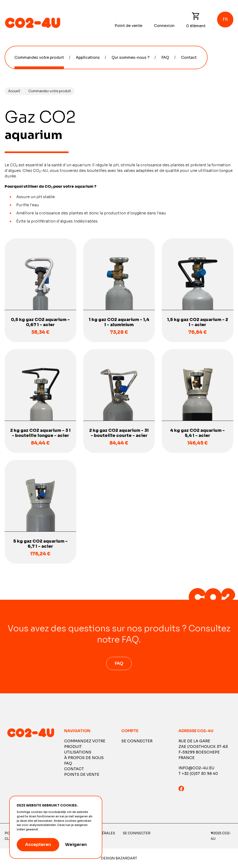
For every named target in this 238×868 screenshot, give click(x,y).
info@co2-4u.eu (196, 768)
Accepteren (38, 845)
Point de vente (128, 26)
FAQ (165, 57)
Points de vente (82, 775)
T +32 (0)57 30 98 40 (198, 774)
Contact (189, 57)
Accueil (14, 91)
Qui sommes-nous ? (131, 57)
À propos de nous (84, 758)
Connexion (164, 26)
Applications (88, 57)
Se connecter (137, 741)
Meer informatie (51, 829)
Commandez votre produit (39, 57)
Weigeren (76, 845)
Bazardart (126, 858)
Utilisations (78, 752)
